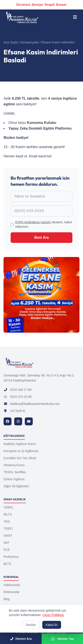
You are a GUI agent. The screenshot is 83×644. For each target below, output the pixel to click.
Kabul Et (52, 625)
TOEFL (9, 507)
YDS (7, 521)
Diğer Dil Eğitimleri (16, 486)
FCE (7, 550)
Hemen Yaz (62, 639)
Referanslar (12, 592)
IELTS (8, 514)
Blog (7, 599)
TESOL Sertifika (15, 472)
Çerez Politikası (53, 615)
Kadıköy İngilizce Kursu (20, 444)
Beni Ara (41, 237)
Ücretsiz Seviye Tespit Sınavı (41, 5)
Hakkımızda (12, 585)
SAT (6, 543)
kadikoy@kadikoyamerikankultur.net (32, 404)
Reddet (31, 625)
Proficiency (11, 557)
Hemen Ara (21, 639)
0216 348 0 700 (18, 390)
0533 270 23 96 (18, 397)
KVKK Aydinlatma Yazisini (33, 222)
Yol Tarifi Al (14, 411)
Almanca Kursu (14, 465)
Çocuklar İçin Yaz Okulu (20, 458)
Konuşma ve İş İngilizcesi (21, 451)
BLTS (7, 564)
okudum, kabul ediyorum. (43, 224)
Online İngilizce (14, 479)
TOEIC (8, 529)
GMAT (8, 536)
